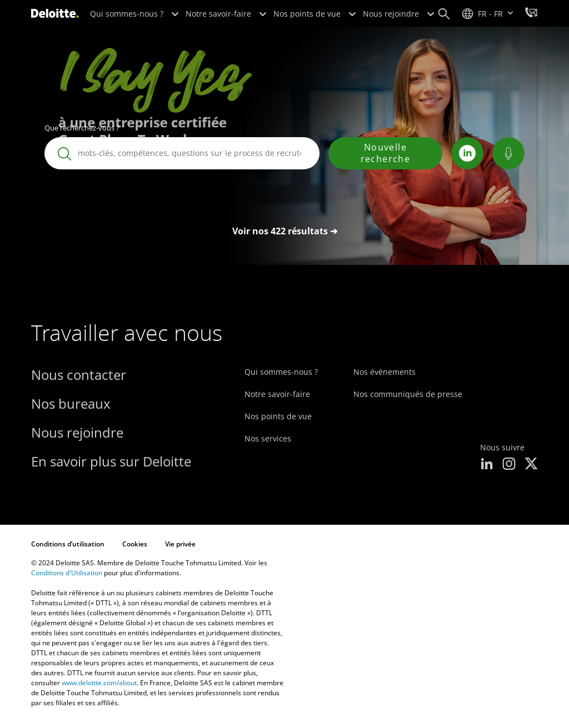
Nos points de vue (315, 14)
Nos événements (385, 372)
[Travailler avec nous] (531, 14)
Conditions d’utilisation (68, 544)
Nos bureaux (71, 403)
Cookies (135, 544)
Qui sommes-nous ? (134, 14)
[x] (531, 465)
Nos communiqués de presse (408, 394)
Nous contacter (79, 375)
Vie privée (180, 544)
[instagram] (509, 465)
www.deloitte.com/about (99, 683)
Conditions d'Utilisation (67, 573)
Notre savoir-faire (226, 14)
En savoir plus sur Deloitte (111, 461)
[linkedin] (487, 465)
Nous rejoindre (399, 14)
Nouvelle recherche (386, 153)
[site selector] (488, 14)
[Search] (444, 14)
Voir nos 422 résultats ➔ (285, 231)
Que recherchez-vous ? (82, 128)
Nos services (268, 438)
